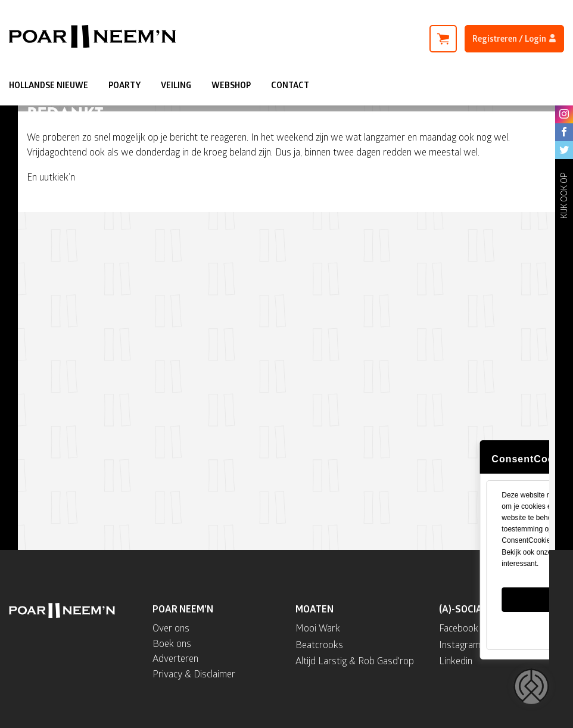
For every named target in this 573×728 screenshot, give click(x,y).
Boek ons (172, 643)
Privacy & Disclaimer (194, 673)
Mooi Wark (318, 628)
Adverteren (175, 658)
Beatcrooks (319, 644)
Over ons (171, 628)
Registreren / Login (514, 38)
